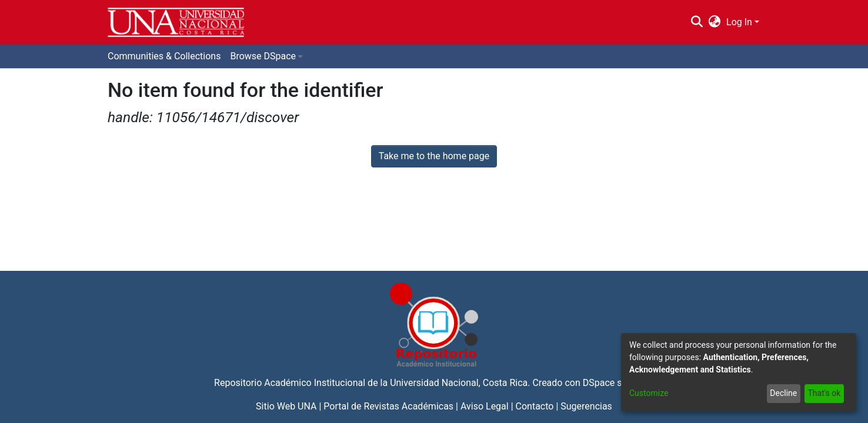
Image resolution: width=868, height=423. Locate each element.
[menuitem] (715, 22)
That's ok (824, 393)
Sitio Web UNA (286, 406)
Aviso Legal (485, 406)
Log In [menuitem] (739, 22)
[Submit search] (697, 22)
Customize (649, 393)
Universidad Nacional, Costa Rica (459, 383)
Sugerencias (586, 406)
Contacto (535, 406)
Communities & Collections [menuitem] (164, 56)
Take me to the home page (434, 156)
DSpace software (618, 383)
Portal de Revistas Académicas (388, 406)
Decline (783, 393)
